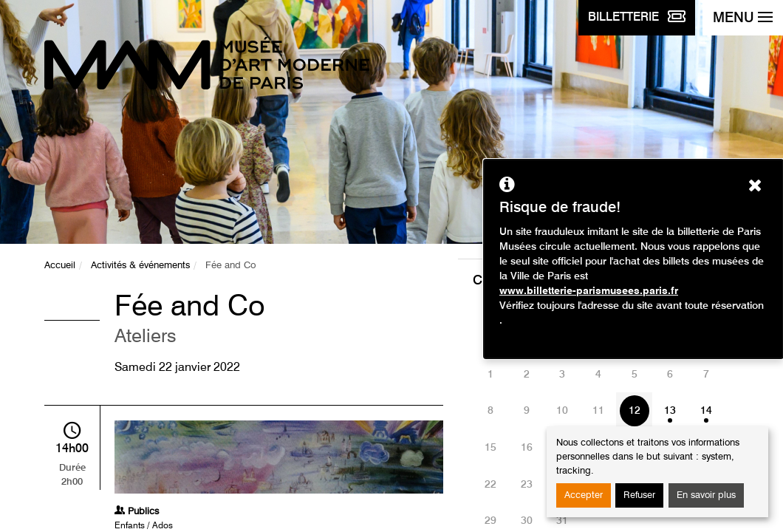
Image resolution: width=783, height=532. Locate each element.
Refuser (639, 495)
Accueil (60, 266)
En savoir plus (706, 495)
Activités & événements (140, 266)
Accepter (584, 495)
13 (670, 411)
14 (706, 411)
